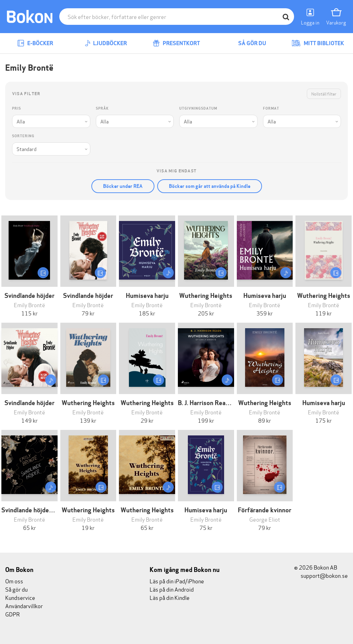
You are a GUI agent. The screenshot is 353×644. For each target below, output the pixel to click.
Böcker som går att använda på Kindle (210, 186)
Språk (102, 108)
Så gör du (247, 43)
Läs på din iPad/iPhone (177, 581)
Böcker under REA (123, 186)
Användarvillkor (24, 606)
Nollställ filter (324, 94)
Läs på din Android (172, 589)
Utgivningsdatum (198, 108)
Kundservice (20, 597)
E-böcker (35, 43)
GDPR (12, 614)
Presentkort (176, 43)
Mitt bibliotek (318, 43)
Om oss (14, 581)
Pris (17, 108)
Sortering (23, 136)
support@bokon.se (321, 575)
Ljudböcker (106, 43)
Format (271, 108)
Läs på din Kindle (170, 597)
